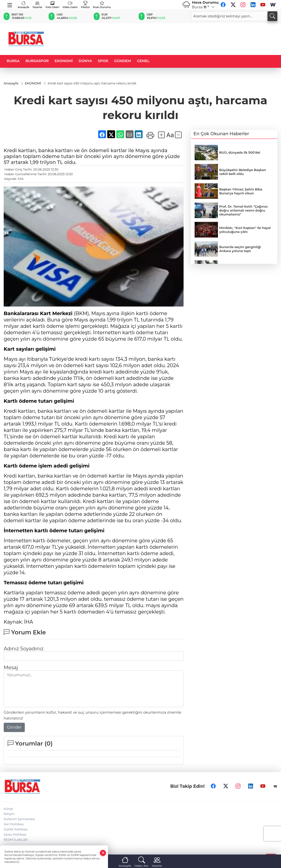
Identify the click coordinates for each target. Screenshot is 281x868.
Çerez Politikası (15, 835)
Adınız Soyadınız (24, 649)
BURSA (13, 61)
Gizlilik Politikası (16, 829)
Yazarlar (37, 5)
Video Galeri (70, 5)
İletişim (9, 814)
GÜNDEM (123, 61)
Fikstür (85, 5)
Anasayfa (23, 5)
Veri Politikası (14, 824)
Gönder (14, 727)
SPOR (103, 61)
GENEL (143, 61)
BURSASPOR (37, 61)
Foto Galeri (53, 5)
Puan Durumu (102, 5)
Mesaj (11, 668)
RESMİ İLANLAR (16, 840)
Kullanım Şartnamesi (19, 819)
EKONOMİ (64, 61)
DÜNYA (85, 61)
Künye (8, 809)
